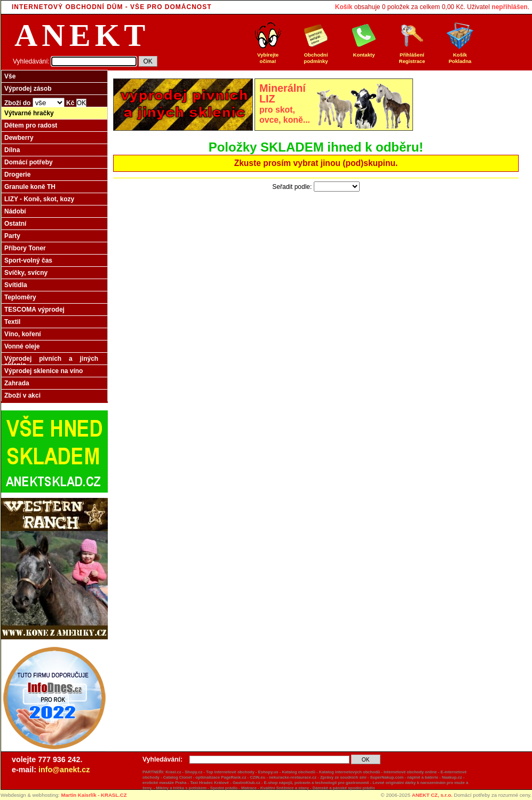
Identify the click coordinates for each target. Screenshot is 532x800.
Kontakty (364, 52)
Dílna (12, 150)
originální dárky (400, 783)
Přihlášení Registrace (412, 56)
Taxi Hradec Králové (209, 783)
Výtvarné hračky (29, 113)
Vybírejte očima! (268, 56)
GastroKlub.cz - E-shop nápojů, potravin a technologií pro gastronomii (301, 783)
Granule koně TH (30, 187)
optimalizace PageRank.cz (221, 777)
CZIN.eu (257, 777)
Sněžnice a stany (292, 788)
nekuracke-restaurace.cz (293, 777)
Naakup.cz (452, 777)
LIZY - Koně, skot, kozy (39, 199)
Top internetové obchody (230, 772)
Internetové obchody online (410, 772)
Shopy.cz (193, 772)
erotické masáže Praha (164, 783)
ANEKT (82, 35)
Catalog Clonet (178, 777)
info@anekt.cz (64, 770)
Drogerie (17, 175)
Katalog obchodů (298, 772)
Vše (10, 76)
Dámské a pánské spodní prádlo (344, 788)
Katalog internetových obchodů (350, 772)
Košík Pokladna (460, 56)
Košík (344, 7)
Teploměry (20, 297)
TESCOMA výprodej (34, 310)
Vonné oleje (22, 346)
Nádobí (15, 211)
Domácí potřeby (29, 162)
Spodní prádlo (224, 788)
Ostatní (15, 224)
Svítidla (16, 285)
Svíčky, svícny (26, 273)
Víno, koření (23, 334)
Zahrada (17, 383)
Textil (12, 322)
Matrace (249, 788)
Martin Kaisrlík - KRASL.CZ (94, 795)
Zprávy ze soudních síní (343, 777)
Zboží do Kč (45, 103)
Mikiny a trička (170, 788)
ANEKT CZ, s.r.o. (432, 795)
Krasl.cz (173, 772)
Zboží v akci (22, 395)
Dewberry (19, 138)
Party (12, 236)
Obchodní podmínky (316, 56)
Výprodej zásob (28, 89)
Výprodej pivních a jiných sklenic (51, 362)
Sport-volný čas (28, 260)
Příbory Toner (25, 248)
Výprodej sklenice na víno (43, 371)
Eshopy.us (268, 772)
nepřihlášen (509, 7)
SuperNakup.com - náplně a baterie (404, 777)
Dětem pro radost (31, 125)
